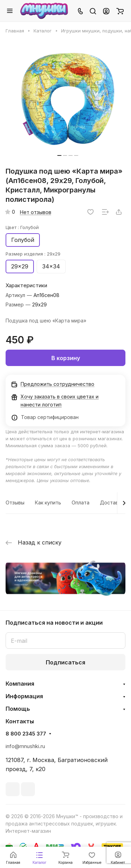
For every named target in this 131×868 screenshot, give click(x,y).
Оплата (81, 502)
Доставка (112, 502)
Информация (24, 696)
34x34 (51, 266)
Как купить (48, 502)
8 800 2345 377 (26, 734)
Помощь (18, 709)
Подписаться (65, 662)
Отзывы (15, 502)
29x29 (20, 266)
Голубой (23, 240)
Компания (20, 684)
